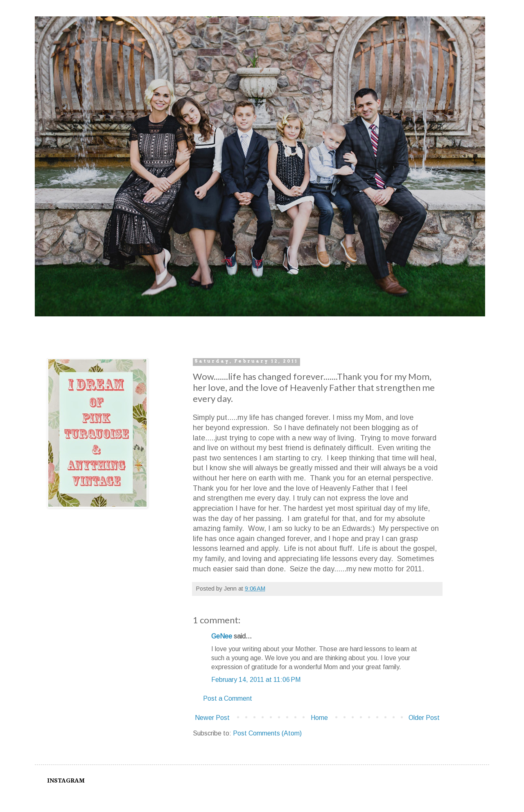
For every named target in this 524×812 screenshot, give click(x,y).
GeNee (222, 636)
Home (319, 718)
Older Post (424, 718)
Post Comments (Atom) (267, 733)
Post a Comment (228, 698)
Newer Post (212, 718)
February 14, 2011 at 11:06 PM (256, 680)
